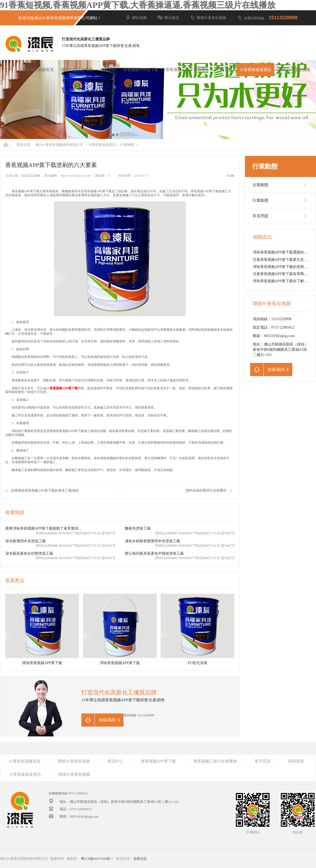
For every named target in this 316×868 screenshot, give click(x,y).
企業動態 (260, 185)
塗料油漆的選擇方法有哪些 (206, 490)
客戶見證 (263, 761)
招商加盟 (224, 70)
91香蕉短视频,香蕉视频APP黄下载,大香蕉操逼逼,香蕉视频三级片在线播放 (138, 5)
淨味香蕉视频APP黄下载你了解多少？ (284, 281)
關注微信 (168, 18)
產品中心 (108, 70)
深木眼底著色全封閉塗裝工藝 (29, 553)
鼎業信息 (140, 859)
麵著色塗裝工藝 (138, 528)
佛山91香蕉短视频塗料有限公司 (59, 145)
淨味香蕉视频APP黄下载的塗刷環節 (282, 267)
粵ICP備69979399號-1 (97, 859)
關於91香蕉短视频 (77, 70)
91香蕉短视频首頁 (38, 70)
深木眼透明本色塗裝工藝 (26, 541)
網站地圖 (136, 18)
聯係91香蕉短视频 (208, 18)
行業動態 (127, 145)
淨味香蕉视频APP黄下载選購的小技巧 (284, 252)
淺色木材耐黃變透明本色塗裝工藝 (152, 541)
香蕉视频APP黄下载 (141, 70)
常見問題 (260, 216)
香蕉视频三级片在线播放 (187, 70)
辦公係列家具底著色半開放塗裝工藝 (154, 553)
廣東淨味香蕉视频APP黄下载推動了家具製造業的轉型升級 (45, 528)
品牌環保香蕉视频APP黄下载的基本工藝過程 (45, 490)
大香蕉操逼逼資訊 (255, 70)
